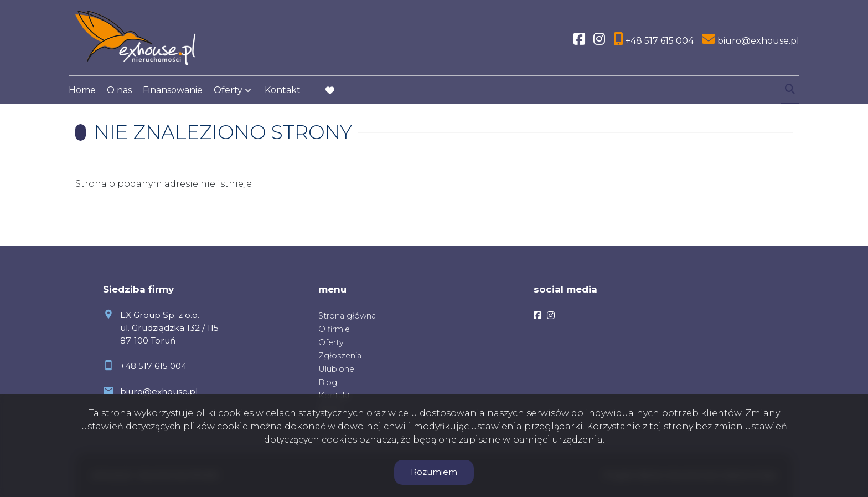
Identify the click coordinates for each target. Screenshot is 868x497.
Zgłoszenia (340, 356)
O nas (119, 90)
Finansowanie (173, 90)
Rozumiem (434, 472)
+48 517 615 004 (153, 366)
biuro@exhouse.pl (159, 391)
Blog (328, 382)
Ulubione (336, 369)
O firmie (334, 329)
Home (82, 90)
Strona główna (347, 316)
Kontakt (283, 90)
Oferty (228, 90)
